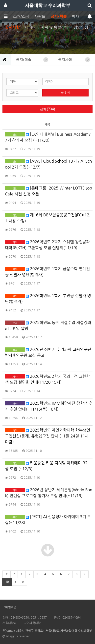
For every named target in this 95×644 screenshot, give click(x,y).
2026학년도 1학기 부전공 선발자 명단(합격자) (48, 299)
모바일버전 (9, 607)
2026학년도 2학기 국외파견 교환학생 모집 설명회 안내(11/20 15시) (47, 379)
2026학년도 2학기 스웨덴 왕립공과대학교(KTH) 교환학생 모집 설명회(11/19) (47, 245)
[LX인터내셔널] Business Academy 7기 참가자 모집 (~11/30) (48, 137)
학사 (75, 16)
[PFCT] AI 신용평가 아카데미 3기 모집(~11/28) (48, 520)
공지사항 (12, 27)
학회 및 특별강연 (55, 27)
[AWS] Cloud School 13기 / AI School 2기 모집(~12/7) (48, 164)
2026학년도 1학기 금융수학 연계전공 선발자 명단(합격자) (47, 272)
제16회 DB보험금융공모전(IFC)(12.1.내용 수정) (48, 218)
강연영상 (81, 27)
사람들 (40, 16)
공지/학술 (59, 16)
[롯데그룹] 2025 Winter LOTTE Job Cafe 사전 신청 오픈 (48, 191)
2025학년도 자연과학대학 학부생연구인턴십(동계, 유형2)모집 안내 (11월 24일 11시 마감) (47, 436)
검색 (66, 93)
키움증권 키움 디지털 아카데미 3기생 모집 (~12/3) (47, 466)
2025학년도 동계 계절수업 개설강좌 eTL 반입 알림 (48, 325)
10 (7, 582)
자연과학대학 (32, 623)
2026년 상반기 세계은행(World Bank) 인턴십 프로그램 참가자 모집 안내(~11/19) (49, 493)
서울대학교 (9, 623)
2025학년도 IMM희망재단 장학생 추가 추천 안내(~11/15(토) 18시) (49, 406)
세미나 (30, 27)
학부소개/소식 (18, 16)
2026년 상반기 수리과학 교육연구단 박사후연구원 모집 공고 (48, 352)
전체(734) (47, 109)
